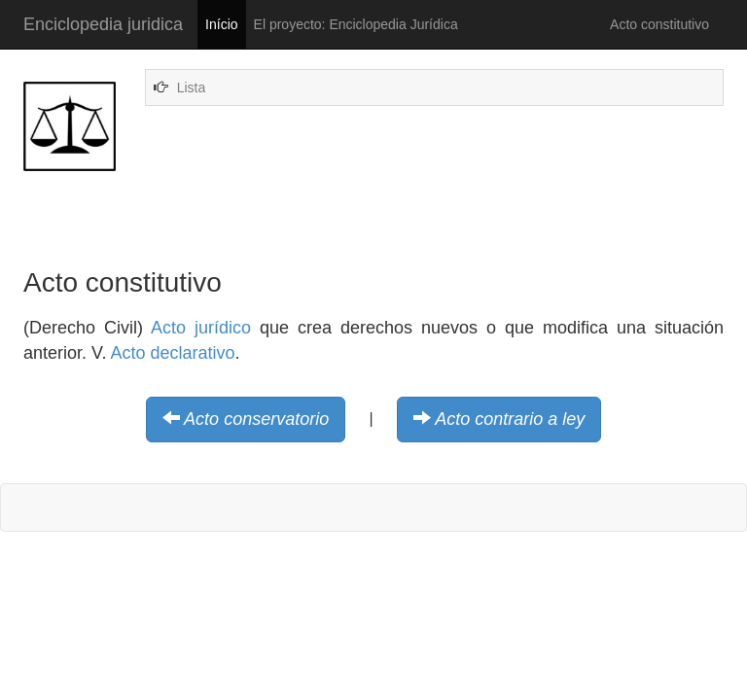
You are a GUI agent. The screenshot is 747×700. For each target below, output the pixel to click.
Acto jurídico (201, 328)
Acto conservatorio (256, 419)
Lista (192, 87)
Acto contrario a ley (510, 419)
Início (221, 24)
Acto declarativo (172, 353)
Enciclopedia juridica (103, 24)
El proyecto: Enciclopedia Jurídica (356, 24)
